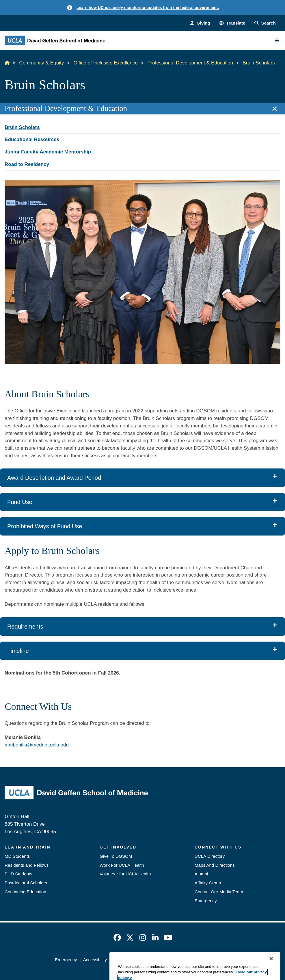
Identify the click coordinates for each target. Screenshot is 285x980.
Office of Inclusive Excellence (106, 63)
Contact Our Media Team (219, 892)
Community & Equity (41, 63)
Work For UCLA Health (122, 865)
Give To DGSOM (116, 856)
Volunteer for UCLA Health (125, 874)
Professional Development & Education (190, 63)
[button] (232, 23)
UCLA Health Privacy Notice (186, 960)
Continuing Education (25, 892)
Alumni (201, 874)
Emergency (206, 901)
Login (225, 960)
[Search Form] (265, 23)
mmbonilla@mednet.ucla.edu (37, 745)
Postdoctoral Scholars (26, 883)
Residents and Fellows (27, 865)
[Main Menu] (277, 40)
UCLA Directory (210, 856)
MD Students (17, 856)
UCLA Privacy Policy (133, 960)
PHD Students (18, 874)
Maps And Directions (215, 865)
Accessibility (95, 960)
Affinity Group (208, 883)
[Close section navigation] (275, 109)
